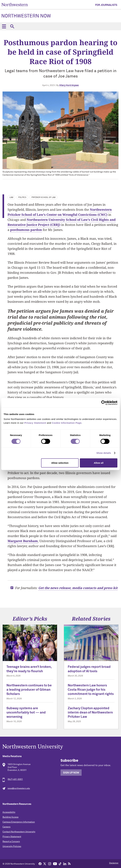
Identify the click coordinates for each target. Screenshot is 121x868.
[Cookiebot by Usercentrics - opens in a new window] (104, 403)
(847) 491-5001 (15, 779)
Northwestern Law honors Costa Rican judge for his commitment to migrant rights (91, 690)
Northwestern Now (26, 16)
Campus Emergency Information (19, 822)
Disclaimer (114, 863)
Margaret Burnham (23, 541)
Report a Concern (11, 842)
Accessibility (9, 812)
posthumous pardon (26, 230)
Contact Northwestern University (19, 832)
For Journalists (106, 5)
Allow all (99, 463)
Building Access (10, 817)
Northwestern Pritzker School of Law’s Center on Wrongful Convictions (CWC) (60, 212)
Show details (104, 453)
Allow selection (60, 463)
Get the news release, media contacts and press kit (78, 588)
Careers (6, 827)
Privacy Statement (12, 837)
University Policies (12, 846)
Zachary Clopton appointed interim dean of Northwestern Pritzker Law (90, 713)
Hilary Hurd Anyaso (69, 85)
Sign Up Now (71, 773)
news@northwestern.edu (19, 788)
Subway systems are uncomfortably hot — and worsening (26, 713)
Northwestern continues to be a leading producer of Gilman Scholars (29, 690)
